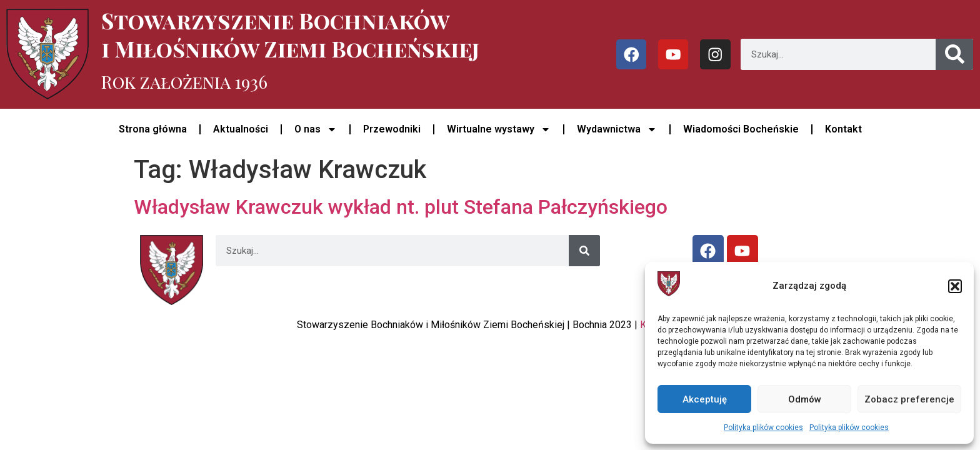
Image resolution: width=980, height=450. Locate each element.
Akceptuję (705, 399)
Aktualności (241, 129)
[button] (955, 286)
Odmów (805, 399)
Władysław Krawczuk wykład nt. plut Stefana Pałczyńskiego (401, 207)
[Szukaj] (954, 54)
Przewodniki (392, 129)
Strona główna (153, 129)
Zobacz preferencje (909, 399)
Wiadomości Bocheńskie (741, 129)
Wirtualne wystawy (499, 129)
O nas (316, 129)
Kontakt (843, 129)
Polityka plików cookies (763, 427)
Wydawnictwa (617, 129)
